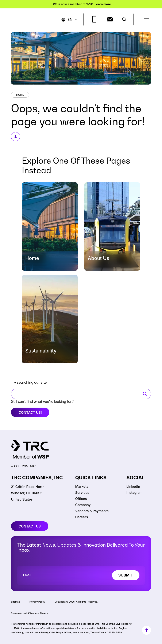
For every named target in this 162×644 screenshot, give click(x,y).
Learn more (103, 4)
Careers (82, 517)
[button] (67, 19)
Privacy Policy (37, 602)
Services (82, 493)
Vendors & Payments (92, 511)
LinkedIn (133, 486)
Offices (81, 499)
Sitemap (16, 602)
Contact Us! (30, 412)
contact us (30, 526)
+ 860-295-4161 (24, 466)
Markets (82, 486)
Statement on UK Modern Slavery (29, 613)
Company (83, 505)
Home (20, 95)
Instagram (135, 493)
